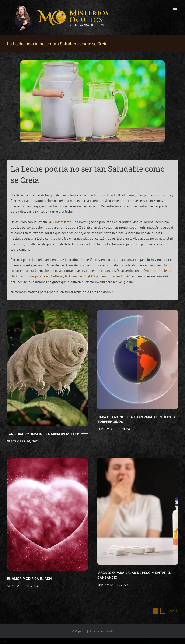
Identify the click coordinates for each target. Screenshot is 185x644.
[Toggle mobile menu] (176, 8)
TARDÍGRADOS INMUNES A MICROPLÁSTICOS (44, 434)
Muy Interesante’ (60, 222)
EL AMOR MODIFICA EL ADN (29, 579)
